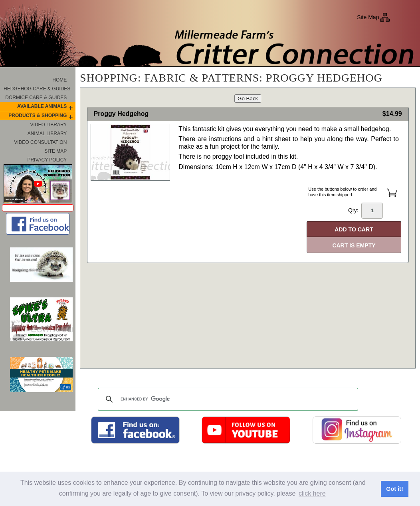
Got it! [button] (394, 489)
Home (59, 80)
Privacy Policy (47, 160)
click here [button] (312, 493)
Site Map (368, 17)
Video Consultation (40, 142)
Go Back (248, 99)
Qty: (366, 211)
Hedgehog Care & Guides (37, 89)
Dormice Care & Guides (36, 98)
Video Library (49, 125)
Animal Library (47, 133)
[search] (227, 399)
